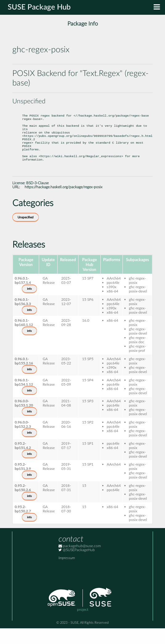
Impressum (67, 574)
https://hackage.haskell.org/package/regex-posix (64, 203)
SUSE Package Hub (39, 7)
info (29, 304)
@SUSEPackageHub (77, 566)
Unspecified (26, 233)
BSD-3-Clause (37, 199)
